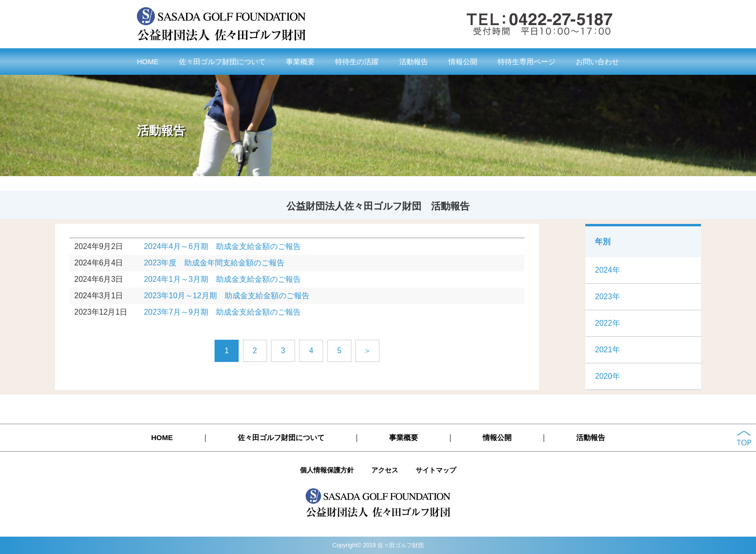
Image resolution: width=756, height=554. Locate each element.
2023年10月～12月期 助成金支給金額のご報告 (226, 296)
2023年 (607, 297)
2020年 (607, 376)
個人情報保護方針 (327, 470)
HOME (148, 62)
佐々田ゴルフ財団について (222, 62)
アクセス (385, 470)
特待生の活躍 (357, 62)
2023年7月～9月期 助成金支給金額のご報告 (222, 312)
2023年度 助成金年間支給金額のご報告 (214, 263)
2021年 (607, 350)
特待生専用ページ (526, 62)
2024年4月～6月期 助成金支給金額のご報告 (222, 246)
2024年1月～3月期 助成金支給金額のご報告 (222, 279)
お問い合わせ (597, 62)
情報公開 (463, 62)
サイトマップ (436, 470)
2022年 (607, 323)
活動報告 (414, 62)
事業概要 (300, 62)
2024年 (607, 270)
